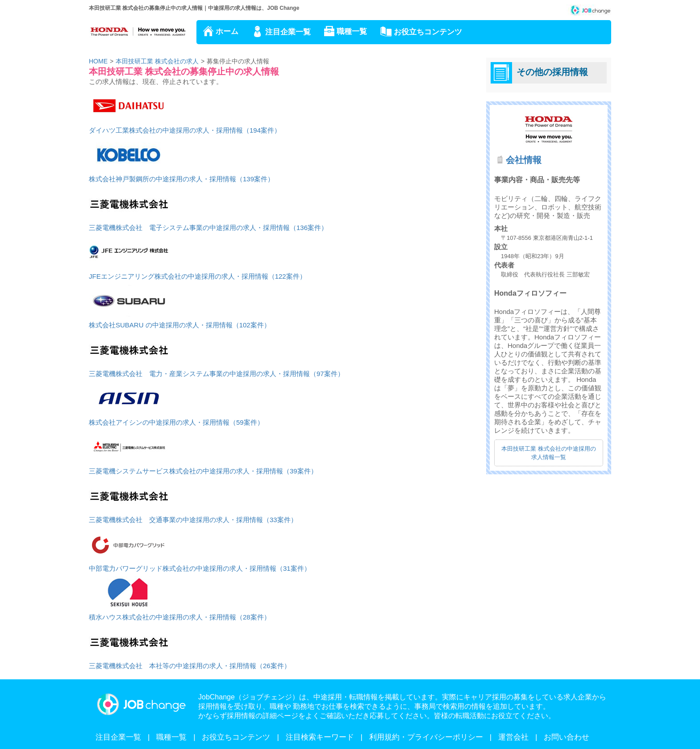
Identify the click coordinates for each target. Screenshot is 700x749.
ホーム (227, 31)
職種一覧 (352, 31)
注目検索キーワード (320, 737)
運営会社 (513, 737)
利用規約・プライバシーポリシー (426, 737)
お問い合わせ (567, 737)
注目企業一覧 (288, 32)
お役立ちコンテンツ (428, 32)
